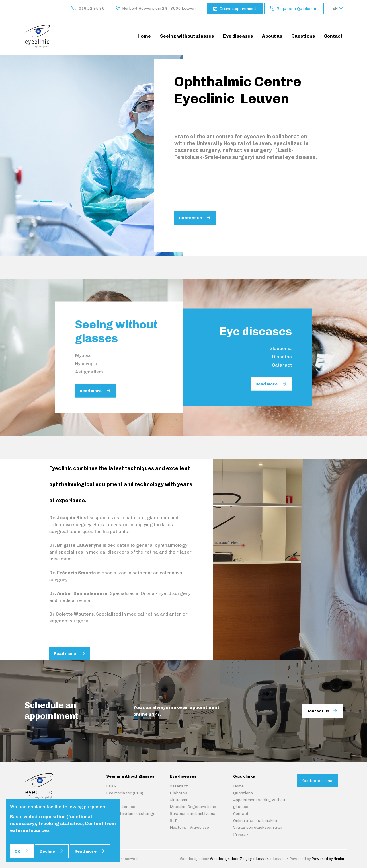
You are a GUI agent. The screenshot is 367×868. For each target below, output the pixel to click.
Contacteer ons (317, 781)
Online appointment (238, 9)
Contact (241, 814)
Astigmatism (89, 372)
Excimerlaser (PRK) (125, 793)
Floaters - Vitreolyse (189, 827)
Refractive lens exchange (131, 814)
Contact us (191, 218)
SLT (173, 821)
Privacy (241, 834)
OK (17, 851)
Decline (47, 851)
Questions (243, 793)
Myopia (83, 355)
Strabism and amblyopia (193, 814)
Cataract (282, 365)
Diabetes (282, 357)
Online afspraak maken (255, 821)
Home (238, 786)
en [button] (335, 8)
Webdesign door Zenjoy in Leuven (239, 859)
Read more (91, 391)
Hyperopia (86, 364)
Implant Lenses (121, 807)
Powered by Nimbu (328, 859)
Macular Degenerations (193, 807)
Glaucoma (281, 348)
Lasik (111, 786)
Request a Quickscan (297, 9)
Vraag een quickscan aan (258, 827)
